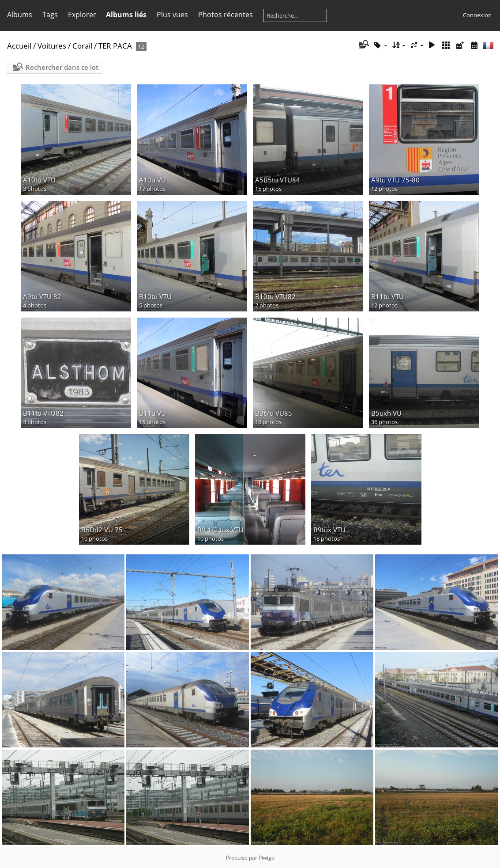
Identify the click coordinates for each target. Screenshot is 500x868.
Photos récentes (226, 15)
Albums (20, 15)
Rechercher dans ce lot (62, 67)
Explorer (82, 15)
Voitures (52, 46)
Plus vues (172, 15)
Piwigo (267, 858)
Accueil (19, 46)
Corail (82, 46)
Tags (50, 15)
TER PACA (115, 46)
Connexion (477, 15)
